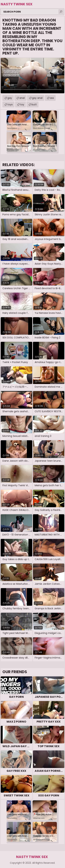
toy (22, 104)
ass (52, 98)
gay (10, 98)
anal (22, 98)
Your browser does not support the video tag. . (32, 76)
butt (34, 104)
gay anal (37, 98)
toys (10, 104)
